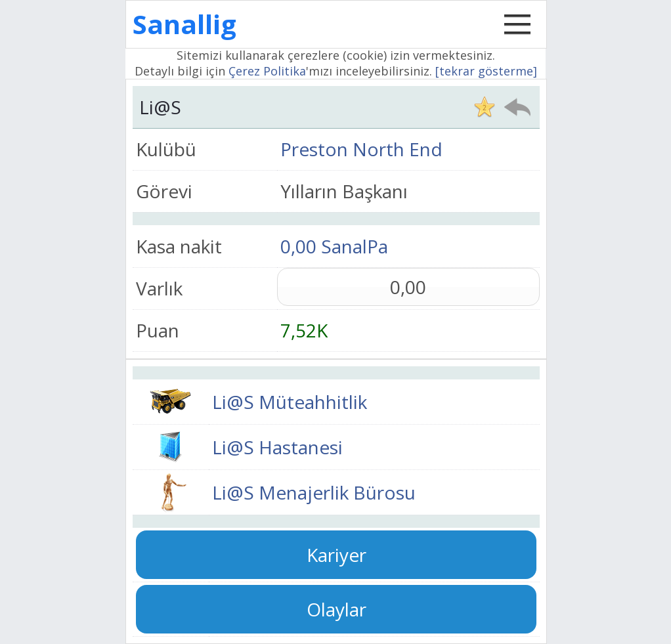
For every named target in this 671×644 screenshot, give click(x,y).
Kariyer (336, 555)
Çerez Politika (267, 71)
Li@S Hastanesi (277, 447)
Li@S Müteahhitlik (290, 402)
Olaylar (336, 609)
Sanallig (184, 24)
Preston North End (361, 149)
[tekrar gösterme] (486, 71)
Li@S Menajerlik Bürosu (314, 492)
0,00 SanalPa (334, 246)
